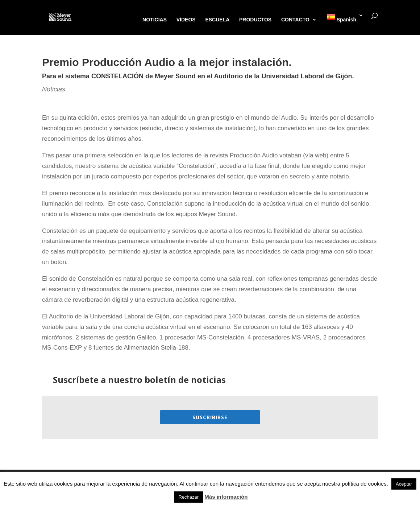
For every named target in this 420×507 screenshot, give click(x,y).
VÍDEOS (186, 20)
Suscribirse (210, 417)
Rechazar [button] (189, 497)
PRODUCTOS (255, 20)
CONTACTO (295, 20)
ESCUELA (217, 20)
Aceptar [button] (404, 484)
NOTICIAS (155, 20)
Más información (226, 497)
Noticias (54, 89)
